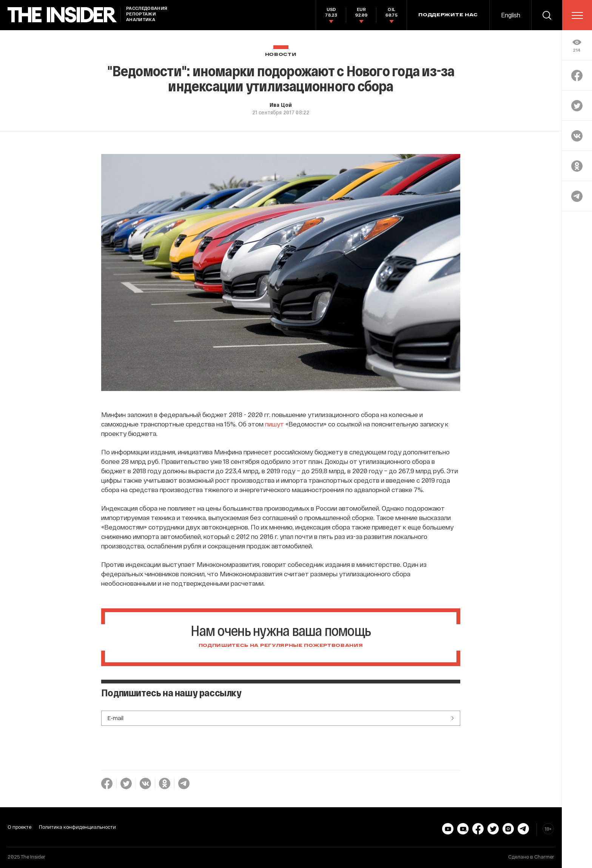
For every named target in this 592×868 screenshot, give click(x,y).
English (511, 15)
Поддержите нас (448, 15)
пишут (274, 424)
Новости (281, 55)
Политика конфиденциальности (77, 827)
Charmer (544, 857)
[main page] (62, 15)
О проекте (19, 827)
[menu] (577, 15)
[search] (547, 15)
